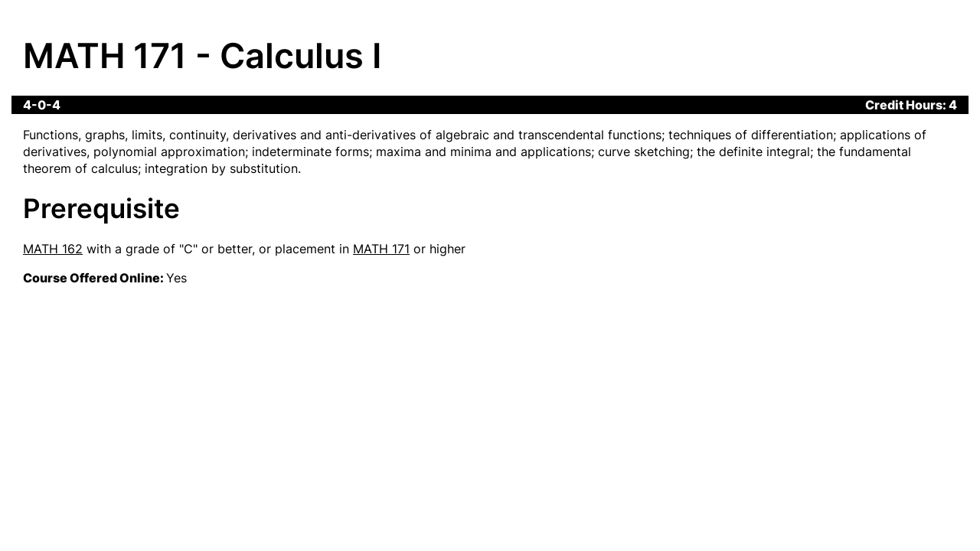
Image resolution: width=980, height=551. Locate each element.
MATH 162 (53, 249)
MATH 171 (381, 249)
